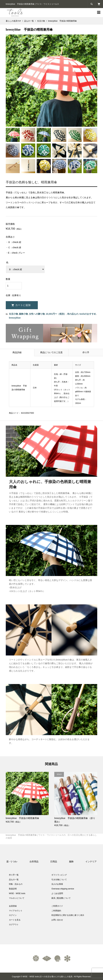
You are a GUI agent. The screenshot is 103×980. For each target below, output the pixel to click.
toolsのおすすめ (88, 314)
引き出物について (59, 880)
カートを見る (15, 920)
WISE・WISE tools (17, 893)
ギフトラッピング (59, 875)
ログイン (13, 915)
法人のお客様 (57, 884)
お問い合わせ (57, 920)
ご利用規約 (56, 911)
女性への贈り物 (37, 314)
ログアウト (14, 925)
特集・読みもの (16, 884)
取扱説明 (13, 889)
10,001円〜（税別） (56, 314)
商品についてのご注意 (51, 352)
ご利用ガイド (57, 906)
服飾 (71, 862)
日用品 (54, 862)
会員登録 (13, 906)
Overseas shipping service (63, 889)
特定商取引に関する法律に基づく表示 (68, 915)
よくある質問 (57, 893)
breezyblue (15, 318)
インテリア (91, 862)
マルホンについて (17, 898)
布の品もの (73, 314)
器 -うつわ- (12, 862)
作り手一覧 (14, 875)
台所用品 (34, 862)
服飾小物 (23, 314)
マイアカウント (16, 911)
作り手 (86, 352)
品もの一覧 (14, 880)
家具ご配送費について (61, 898)
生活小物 (13, 314)
